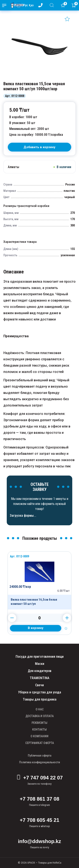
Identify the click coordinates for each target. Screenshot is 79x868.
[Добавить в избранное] (67, 19)
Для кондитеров (40, 671)
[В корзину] (39, 147)
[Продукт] (39, 580)
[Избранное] (64, 5)
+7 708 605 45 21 (40, 820)
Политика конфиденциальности (39, 762)
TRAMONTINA (39, 678)
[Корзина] (75, 5)
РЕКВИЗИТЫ (39, 723)
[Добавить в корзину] (36, 628)
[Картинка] (39, 77)
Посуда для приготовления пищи (40, 657)
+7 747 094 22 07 (39, 778)
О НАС (40, 709)
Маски (40, 664)
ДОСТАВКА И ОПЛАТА (40, 716)
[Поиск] (53, 5)
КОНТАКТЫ (39, 729)
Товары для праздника (40, 699)
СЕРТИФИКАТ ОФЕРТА (40, 743)
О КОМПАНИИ (39, 736)
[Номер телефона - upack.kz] (41, 5)
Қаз (31, 5)
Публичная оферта (40, 756)
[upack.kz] (16, 5)
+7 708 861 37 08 (40, 799)
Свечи (39, 685)
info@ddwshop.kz (39, 841)
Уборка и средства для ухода (40, 692)
